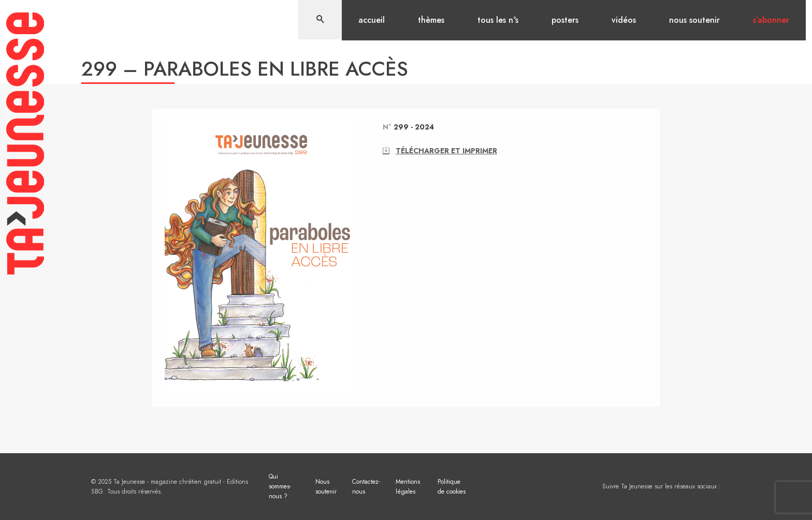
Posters (565, 20)
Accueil (372, 20)
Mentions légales (408, 487)
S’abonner (771, 20)
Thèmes (431, 20)
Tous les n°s (498, 20)
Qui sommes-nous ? (280, 486)
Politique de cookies (452, 487)
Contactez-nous (366, 487)
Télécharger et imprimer (440, 151)
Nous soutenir (694, 20)
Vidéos (624, 20)
